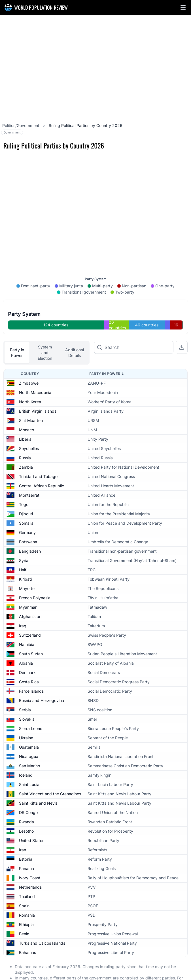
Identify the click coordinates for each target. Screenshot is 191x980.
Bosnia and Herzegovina (42, 682)
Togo (24, 486)
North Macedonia (35, 374)
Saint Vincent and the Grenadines (50, 776)
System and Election (45, 334)
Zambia (26, 449)
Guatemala (29, 729)
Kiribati (25, 561)
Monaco (26, 412)
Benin (24, 916)
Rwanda (26, 804)
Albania (26, 645)
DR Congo (28, 794)
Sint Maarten (31, 402)
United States (32, 822)
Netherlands (30, 869)
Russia (25, 440)
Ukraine (26, 720)
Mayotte (27, 570)
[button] (183, 7)
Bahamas (27, 934)
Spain (24, 888)
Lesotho (26, 813)
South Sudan (31, 636)
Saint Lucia (29, 766)
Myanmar (28, 589)
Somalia (26, 505)
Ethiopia (26, 906)
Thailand (27, 878)
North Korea (30, 384)
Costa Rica (29, 664)
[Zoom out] (181, 205)
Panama (26, 850)
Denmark (27, 654)
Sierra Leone (31, 710)
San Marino (29, 748)
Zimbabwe (29, 365)
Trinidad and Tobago (38, 458)
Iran (23, 832)
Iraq (23, 608)
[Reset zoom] (181, 220)
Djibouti (26, 496)
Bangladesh (30, 533)
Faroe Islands (31, 673)
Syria (24, 542)
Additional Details (75, 334)
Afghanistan (30, 598)
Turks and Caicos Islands (42, 925)
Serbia (25, 692)
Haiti (23, 552)
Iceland (26, 757)
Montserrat (29, 477)
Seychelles (29, 430)
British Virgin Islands (38, 393)
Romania (27, 897)
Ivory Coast (30, 860)
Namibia (27, 626)
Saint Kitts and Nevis (38, 785)
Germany (27, 514)
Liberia (25, 421)
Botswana (28, 524)
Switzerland (30, 617)
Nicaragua (29, 738)
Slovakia (27, 701)
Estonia (26, 841)
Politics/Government (21, 125)
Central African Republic (42, 468)
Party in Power (17, 334)
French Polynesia (35, 580)
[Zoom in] (181, 190)
